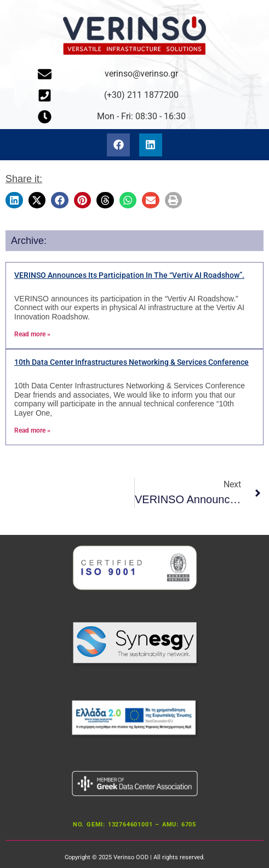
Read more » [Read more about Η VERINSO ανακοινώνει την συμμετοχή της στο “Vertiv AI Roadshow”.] (32, 334)
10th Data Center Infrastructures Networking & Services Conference (131, 362)
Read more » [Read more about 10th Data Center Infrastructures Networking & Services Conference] (32, 430)
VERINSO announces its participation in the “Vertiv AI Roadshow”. (129, 275)
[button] (14, 200)
